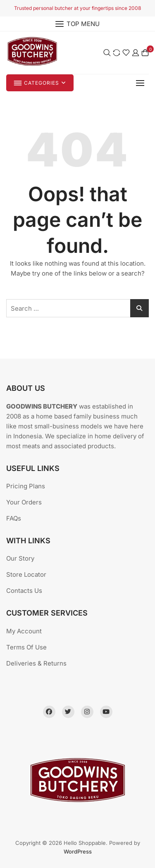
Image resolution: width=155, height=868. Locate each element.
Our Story (20, 558)
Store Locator (26, 574)
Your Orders (24, 502)
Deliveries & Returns (36, 663)
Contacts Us (24, 591)
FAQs (14, 518)
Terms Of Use (26, 647)
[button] (142, 83)
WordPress (78, 851)
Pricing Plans (26, 486)
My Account (24, 631)
